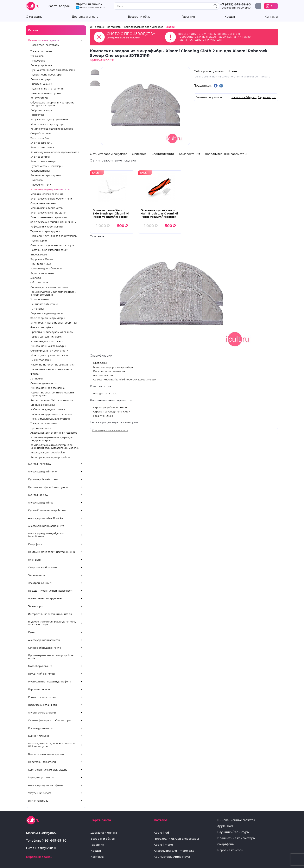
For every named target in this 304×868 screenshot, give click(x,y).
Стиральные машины (43, 203)
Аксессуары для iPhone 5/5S (174, 851)
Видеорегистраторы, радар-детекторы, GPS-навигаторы (52, 623)
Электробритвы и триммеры (47, 318)
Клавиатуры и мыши (40, 728)
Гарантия (188, 17)
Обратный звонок (89, 4)
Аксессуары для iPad (41, 503)
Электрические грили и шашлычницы (53, 222)
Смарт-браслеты (41, 133)
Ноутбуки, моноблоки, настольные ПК (51, 552)
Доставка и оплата (85, 17)
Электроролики (40, 157)
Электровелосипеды (43, 161)
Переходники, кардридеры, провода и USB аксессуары (51, 745)
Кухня (32, 632)
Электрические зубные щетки (48, 213)
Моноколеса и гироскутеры (47, 124)
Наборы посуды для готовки (48, 409)
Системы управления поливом (49, 287)
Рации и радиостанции (42, 697)
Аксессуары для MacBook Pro (46, 526)
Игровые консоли (39, 689)
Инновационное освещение (47, 388)
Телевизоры (35, 606)
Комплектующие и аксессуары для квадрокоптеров (51, 439)
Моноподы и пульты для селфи (49, 355)
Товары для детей (41, 51)
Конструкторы (39, 98)
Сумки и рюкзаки (38, 736)
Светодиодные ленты (43, 383)
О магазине (34, 17)
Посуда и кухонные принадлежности (51, 591)
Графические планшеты (42, 705)
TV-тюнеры (37, 309)
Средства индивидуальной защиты (52, 332)
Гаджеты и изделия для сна (47, 313)
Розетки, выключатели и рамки (49, 250)
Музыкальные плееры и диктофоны (50, 682)
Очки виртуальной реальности (49, 351)
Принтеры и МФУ (41, 264)
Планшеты (35, 560)
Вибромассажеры (41, 110)
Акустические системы (42, 713)
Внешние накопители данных (46, 754)
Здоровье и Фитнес (42, 259)
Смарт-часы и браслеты (42, 567)
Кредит (230, 17)
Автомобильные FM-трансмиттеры (52, 400)
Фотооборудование (40, 666)
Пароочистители (41, 185)
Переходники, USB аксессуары (176, 839)
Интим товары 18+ (39, 801)
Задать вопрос (59, 6)
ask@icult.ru (47, 848)
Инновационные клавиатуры (48, 346)
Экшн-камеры (36, 575)
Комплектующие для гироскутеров (52, 129)
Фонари (35, 374)
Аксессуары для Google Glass (48, 453)
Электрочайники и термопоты (49, 217)
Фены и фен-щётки (42, 327)
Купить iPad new (38, 495)
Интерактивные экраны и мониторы (50, 614)
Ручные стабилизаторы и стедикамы (53, 70)
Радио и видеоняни (42, 273)
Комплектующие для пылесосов (50, 189)
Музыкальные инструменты (47, 89)
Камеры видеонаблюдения (47, 269)
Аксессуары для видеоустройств (50, 457)
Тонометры (37, 115)
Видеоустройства (41, 65)
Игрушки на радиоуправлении (49, 119)
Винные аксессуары (43, 405)
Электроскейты (40, 138)
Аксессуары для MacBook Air (46, 518)
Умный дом (37, 56)
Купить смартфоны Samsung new (48, 487)
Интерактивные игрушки (46, 93)
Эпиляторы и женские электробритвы (54, 323)
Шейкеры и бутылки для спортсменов (54, 236)
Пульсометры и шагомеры (46, 166)
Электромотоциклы (42, 147)
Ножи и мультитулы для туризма (50, 419)
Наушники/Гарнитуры (41, 674)
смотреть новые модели (124, 37)
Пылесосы (37, 180)
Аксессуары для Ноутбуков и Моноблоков (46, 535)
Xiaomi (170, 27)
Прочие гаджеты (41, 428)
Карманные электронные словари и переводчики (52, 394)
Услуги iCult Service (40, 793)
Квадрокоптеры (40, 171)
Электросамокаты (41, 143)
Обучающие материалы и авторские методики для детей (52, 104)
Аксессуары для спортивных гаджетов (54, 433)
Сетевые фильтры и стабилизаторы (49, 720)
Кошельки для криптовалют (47, 341)
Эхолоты (36, 278)
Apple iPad (161, 833)
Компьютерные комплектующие (48, 770)
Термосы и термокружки (45, 231)
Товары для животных (44, 423)
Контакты (271, 17)
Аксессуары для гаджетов (44, 640)
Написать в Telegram (90, 7)
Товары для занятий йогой (46, 337)
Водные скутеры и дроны (46, 175)
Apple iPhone (163, 845)
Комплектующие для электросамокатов (55, 152)
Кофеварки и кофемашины (47, 227)
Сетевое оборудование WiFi (45, 648)
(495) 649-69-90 (54, 841)
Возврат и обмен (140, 17)
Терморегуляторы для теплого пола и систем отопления (53, 293)
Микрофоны (38, 61)
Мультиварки (39, 241)
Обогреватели (39, 283)
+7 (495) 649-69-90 (235, 4)
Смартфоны (35, 544)
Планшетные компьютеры (236, 838)
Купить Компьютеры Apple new (47, 510)
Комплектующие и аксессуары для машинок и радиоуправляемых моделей (55, 446)
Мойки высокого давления (47, 194)
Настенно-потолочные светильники (52, 365)
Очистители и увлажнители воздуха (52, 245)
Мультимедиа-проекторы (46, 75)
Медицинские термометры (47, 208)
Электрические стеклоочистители (51, 199)
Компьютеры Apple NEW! (172, 857)
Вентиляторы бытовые (44, 304)
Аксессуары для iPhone (42, 472)
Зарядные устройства (41, 777)
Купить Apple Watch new (43, 479)
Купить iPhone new (40, 464)
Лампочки (37, 379)
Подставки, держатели (42, 762)
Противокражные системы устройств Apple (51, 657)
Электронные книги (40, 583)
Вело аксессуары (41, 79)
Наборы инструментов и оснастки (51, 414)
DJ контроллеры (41, 360)
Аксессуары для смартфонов (46, 785)
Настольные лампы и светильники (51, 369)
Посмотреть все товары (45, 45)
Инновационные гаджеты (44, 40)
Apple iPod (225, 826)
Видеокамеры (39, 255)
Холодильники (40, 299)
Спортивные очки (41, 84)
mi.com (232, 71)
